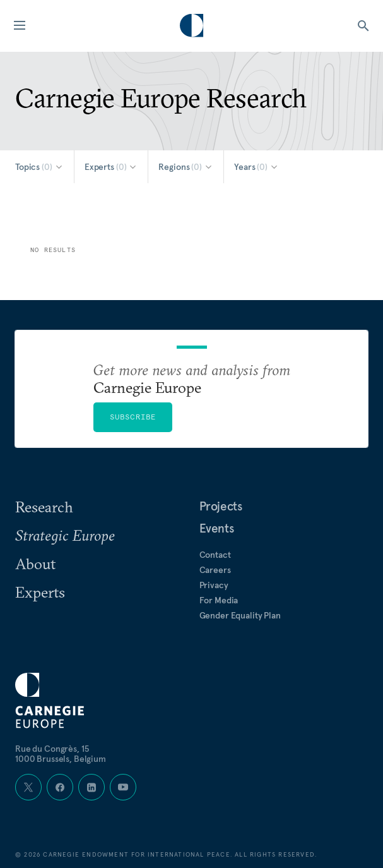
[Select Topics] (39, 167)
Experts (40, 592)
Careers (215, 570)
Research (44, 507)
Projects (221, 506)
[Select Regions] (186, 167)
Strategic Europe (65, 535)
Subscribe (133, 417)
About (35, 564)
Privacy (214, 585)
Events (217, 528)
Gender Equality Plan (240, 615)
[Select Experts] (111, 167)
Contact (215, 555)
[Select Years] (256, 167)
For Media (219, 600)
